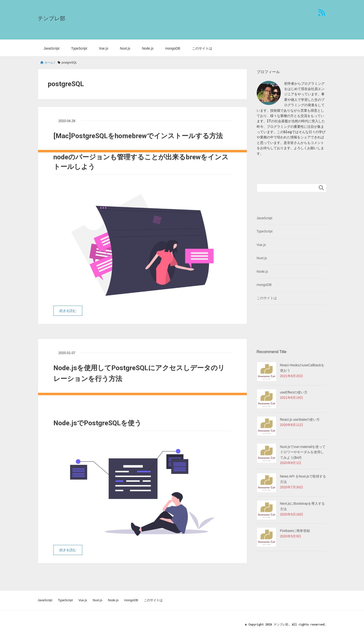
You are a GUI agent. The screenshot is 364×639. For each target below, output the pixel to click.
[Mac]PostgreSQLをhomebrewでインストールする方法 (138, 136)
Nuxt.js (125, 48)
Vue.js (103, 48)
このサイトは (202, 48)
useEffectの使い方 (294, 392)
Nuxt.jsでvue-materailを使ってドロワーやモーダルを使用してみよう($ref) (303, 452)
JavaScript (52, 48)
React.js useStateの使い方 (300, 420)
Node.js (148, 48)
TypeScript (79, 48)
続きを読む (68, 311)
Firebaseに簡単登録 (295, 531)
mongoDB (173, 48)
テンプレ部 (51, 18)
